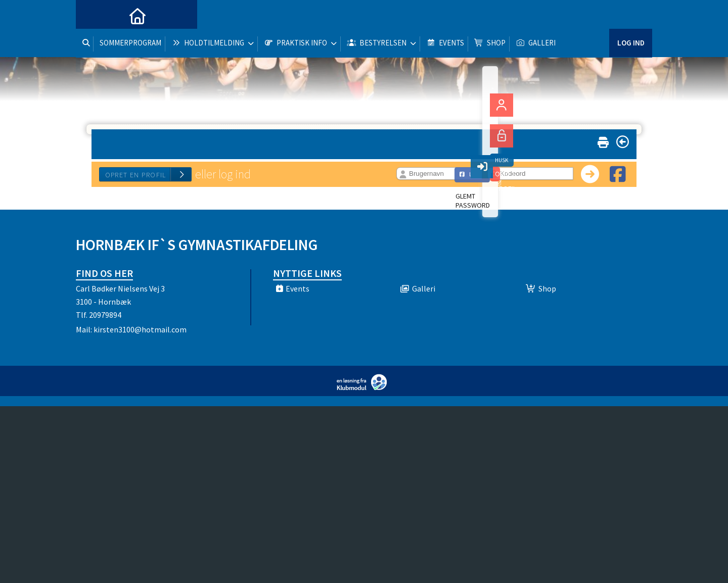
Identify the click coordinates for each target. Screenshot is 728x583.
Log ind (631, 15)
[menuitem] (91, 15)
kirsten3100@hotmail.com (140, 329)
